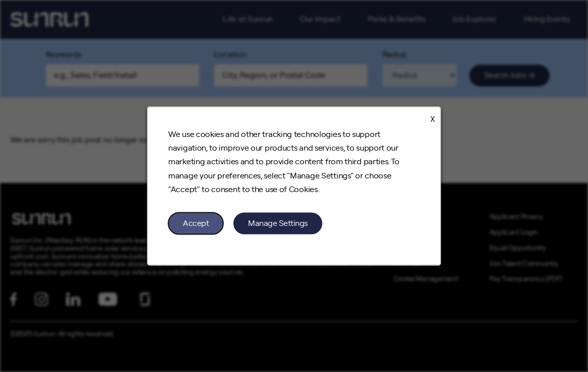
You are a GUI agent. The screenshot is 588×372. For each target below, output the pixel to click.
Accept (196, 223)
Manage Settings (278, 223)
